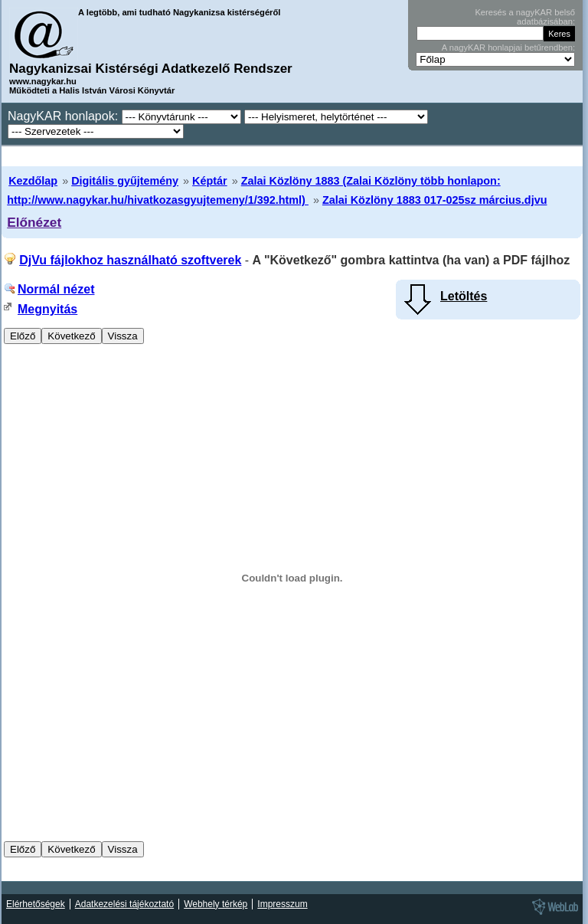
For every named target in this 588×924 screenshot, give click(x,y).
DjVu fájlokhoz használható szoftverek (130, 260)
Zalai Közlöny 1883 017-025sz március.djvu (435, 200)
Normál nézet (56, 289)
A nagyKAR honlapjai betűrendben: (508, 48)
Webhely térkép (216, 904)
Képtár (210, 181)
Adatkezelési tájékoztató (124, 904)
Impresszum (282, 904)
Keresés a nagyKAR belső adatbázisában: (525, 17)
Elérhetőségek (36, 904)
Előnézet (34, 222)
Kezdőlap (33, 181)
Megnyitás (47, 309)
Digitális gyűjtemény (125, 181)
